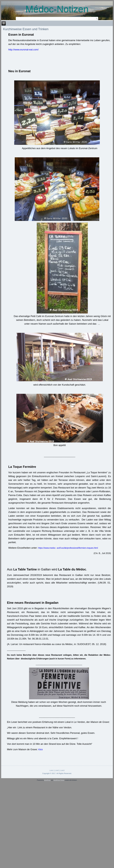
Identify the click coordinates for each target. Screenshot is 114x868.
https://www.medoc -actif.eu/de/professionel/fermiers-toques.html (68, 548)
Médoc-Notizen (57, 9)
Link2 (57, 770)
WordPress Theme (59, 780)
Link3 (62, 770)
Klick (41, 750)
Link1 (52, 770)
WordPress (47, 780)
